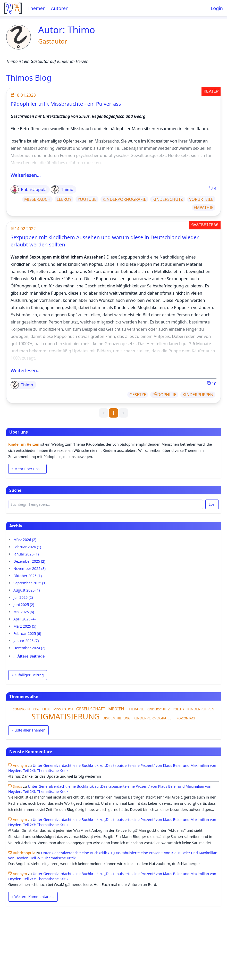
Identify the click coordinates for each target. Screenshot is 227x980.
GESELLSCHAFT (91, 709)
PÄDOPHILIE (164, 395)
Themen (37, 8)
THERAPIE (135, 709)
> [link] (123, 413)
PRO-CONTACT (185, 718)
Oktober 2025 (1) (28, 576)
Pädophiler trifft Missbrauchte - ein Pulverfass (66, 104)
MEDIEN (116, 709)
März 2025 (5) (25, 626)
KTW (36, 709)
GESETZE (138, 395)
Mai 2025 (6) (24, 612)
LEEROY (64, 199)
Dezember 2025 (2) (29, 561)
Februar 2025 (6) (27, 633)
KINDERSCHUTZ (168, 199)
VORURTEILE (201, 199)
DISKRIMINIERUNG (117, 718)
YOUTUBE (87, 199)
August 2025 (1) (27, 590)
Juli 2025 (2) (23, 597)
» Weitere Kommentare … (33, 897)
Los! (212, 504)
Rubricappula (29, 189)
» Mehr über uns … (27, 469)
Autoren (60, 8)
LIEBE (46, 709)
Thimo (62, 189)
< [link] (104, 413)
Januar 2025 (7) (26, 641)
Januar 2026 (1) (26, 554)
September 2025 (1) (30, 583)
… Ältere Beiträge (29, 656)
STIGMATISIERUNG (66, 716)
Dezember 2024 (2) (29, 648)
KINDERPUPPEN (198, 395)
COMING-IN (21, 709)
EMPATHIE (204, 207)
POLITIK (178, 709)
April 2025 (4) (24, 619)
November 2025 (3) (30, 568)
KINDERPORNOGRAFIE (124, 199)
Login (217, 8)
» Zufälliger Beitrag (28, 675)
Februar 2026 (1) (27, 547)
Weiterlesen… (26, 175)
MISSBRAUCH (37, 199)
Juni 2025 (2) (24, 605)
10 (212, 384)
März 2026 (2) (25, 540)
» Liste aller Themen (28, 730)
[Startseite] (13, 8)
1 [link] (113, 413)
